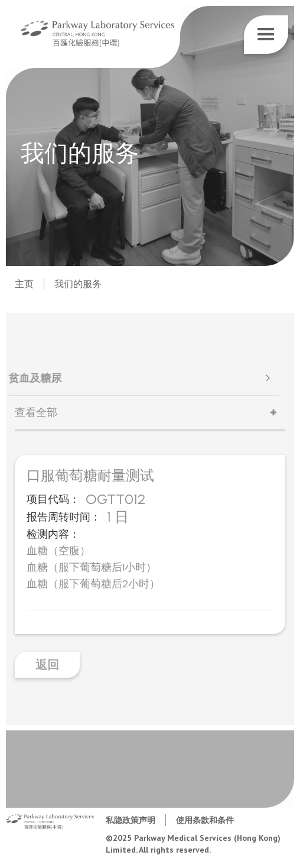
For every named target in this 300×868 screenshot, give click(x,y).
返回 (47, 665)
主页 (24, 284)
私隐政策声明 (131, 820)
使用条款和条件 (205, 820)
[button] (266, 35)
